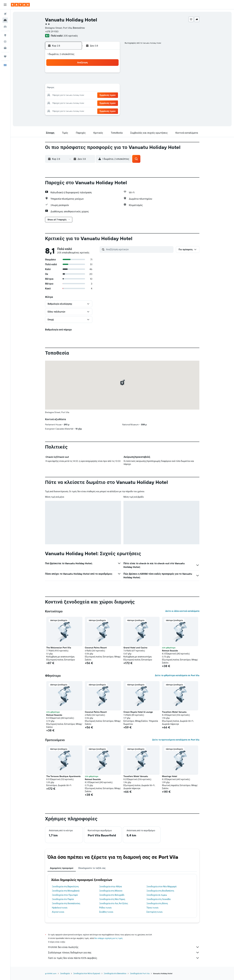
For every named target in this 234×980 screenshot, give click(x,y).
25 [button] (76, 103)
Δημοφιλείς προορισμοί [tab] (62, 868)
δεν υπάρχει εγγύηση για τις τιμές (109, 938)
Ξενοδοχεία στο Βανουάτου (115, 973)
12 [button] (83, 88)
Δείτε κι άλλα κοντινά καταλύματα (182, 611)
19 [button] (83, 95)
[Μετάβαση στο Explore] (5, 35)
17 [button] (68, 95)
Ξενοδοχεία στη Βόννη (157, 903)
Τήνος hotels (152, 908)
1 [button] (105, 74)
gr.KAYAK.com (51, 973)
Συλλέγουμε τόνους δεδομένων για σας (124, 953)
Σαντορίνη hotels (154, 912)
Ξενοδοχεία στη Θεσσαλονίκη (66, 903)
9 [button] (112, 81)
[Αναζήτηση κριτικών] (139, 249)
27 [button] (90, 103)
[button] (5, 5)
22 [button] (105, 95)
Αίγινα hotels (58, 912)
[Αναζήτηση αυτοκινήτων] (5, 27)
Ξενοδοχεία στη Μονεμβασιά (66, 891)
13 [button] (90, 88)
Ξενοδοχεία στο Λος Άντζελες (114, 903)
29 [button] (105, 103)
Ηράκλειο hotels (60, 908)
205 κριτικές (71, 36)
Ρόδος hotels (105, 908)
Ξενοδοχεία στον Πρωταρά (65, 895)
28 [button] (97, 103)
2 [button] (112, 74)
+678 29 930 (52, 31)
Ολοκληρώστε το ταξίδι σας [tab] (92, 868)
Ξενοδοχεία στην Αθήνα (111, 887)
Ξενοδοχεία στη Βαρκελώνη (65, 887)
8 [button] (105, 81)
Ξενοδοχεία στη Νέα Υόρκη (112, 899)
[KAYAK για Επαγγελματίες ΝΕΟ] (5, 48)
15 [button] (105, 88)
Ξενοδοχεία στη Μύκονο (111, 891)
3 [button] (68, 81)
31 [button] (68, 110)
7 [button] (97, 81)
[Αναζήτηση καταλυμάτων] (5, 20)
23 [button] (112, 95)
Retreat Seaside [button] (170, 651)
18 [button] (76, 95)
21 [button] (97, 95)
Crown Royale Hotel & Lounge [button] (138, 712)
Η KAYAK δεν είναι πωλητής (124, 947)
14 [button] (97, 88)
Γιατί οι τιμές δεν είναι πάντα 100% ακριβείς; (124, 958)
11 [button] (76, 88)
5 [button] (83, 81)
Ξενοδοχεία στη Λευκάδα (158, 899)
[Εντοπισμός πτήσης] (5, 42)
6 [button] (90, 81)
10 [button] (68, 88)
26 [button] (83, 103)
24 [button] (68, 103)
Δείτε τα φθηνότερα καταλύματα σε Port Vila (177, 675)
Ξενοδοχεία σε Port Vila (140, 973)
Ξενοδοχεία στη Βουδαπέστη (160, 891)
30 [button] (112, 103)
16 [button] (112, 88)
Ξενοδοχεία (65, 973)
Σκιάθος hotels (106, 912)
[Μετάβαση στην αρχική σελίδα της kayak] (20, 5)
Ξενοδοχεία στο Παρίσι (63, 899)
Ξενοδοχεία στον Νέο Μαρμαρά (161, 887)
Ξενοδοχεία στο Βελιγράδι (112, 895)
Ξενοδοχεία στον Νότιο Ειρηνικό (87, 973)
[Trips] (5, 56)
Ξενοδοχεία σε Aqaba (157, 895)
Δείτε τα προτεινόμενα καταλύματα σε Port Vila (176, 740)
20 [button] (90, 95)
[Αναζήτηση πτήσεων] (5, 14)
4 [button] (76, 81)
